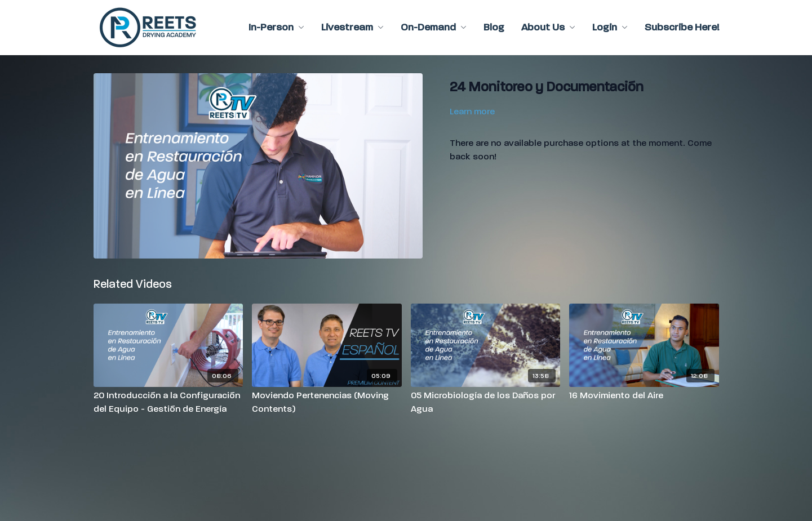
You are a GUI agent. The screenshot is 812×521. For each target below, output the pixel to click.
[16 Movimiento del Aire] (644, 395)
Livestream (352, 27)
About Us (548, 27)
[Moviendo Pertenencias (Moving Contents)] (327, 402)
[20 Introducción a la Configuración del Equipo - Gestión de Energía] (168, 402)
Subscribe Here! (682, 27)
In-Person (276, 27)
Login (610, 27)
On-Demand (434, 27)
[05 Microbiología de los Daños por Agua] (486, 402)
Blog (494, 27)
